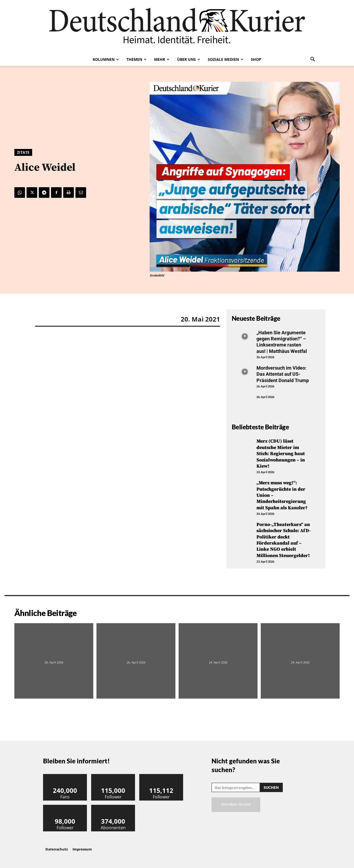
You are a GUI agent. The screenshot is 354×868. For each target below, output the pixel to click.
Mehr (162, 59)
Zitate (23, 152)
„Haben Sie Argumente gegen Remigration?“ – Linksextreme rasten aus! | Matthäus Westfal (282, 342)
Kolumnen (106, 59)
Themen (136, 59)
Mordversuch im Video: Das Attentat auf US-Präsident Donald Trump (283, 374)
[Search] (271, 787)
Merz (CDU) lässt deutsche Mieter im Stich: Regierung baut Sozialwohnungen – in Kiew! (281, 454)
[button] (313, 60)
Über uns (189, 59)
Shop (256, 59)
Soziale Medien (226, 59)
